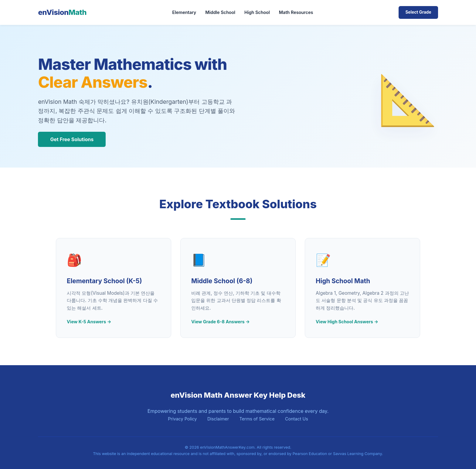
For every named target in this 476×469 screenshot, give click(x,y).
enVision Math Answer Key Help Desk (238, 395)
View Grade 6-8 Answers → (221, 322)
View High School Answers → (347, 322)
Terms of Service (257, 419)
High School (257, 12)
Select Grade (418, 12)
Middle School (220, 12)
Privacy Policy (182, 419)
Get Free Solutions (72, 139)
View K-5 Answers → (89, 322)
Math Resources (296, 12)
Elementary (184, 12)
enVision (62, 12)
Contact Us (297, 419)
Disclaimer (218, 419)
